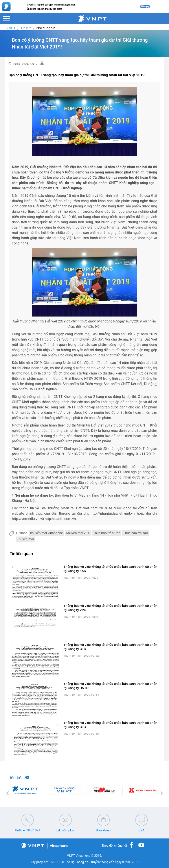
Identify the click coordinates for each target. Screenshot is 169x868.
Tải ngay (145, 7)
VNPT (11, 28)
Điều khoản (103, 830)
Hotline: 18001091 (28, 830)
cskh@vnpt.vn (65, 830)
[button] (7, 793)
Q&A (141, 830)
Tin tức (26, 28)
